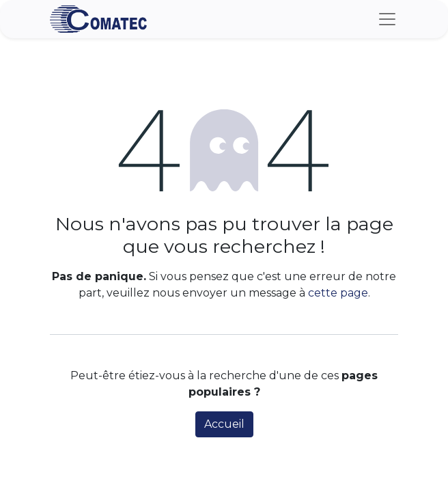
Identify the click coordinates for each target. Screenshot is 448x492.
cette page (338, 293)
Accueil (224, 424)
